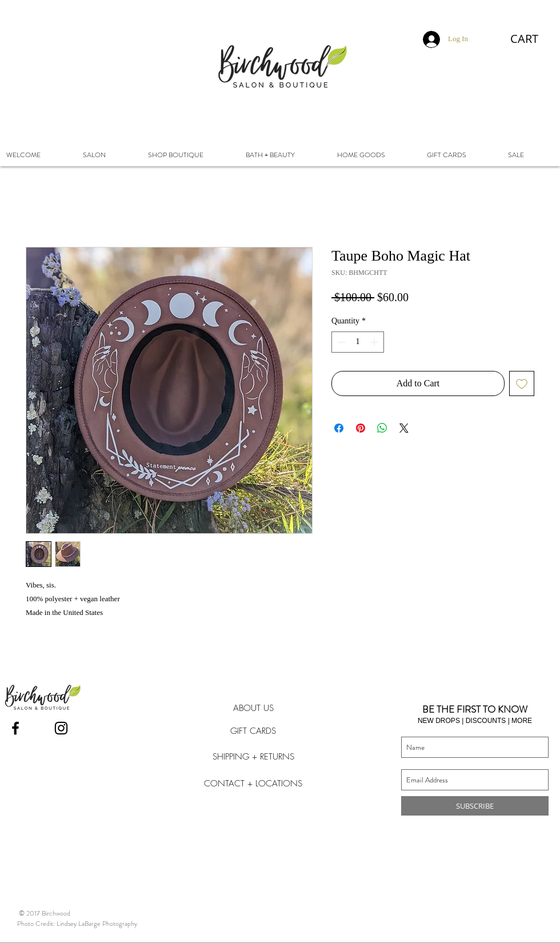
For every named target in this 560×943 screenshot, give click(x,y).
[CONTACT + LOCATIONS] (253, 784)
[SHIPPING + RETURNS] (253, 757)
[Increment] (375, 342)
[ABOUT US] (253, 708)
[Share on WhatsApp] (382, 428)
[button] (533, 39)
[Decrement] (340, 342)
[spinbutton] (358, 342)
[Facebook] (15, 728)
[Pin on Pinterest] (361, 428)
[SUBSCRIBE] (475, 806)
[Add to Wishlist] (522, 383)
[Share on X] (404, 428)
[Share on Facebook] (339, 428)
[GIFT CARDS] (253, 731)
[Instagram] (61, 728)
